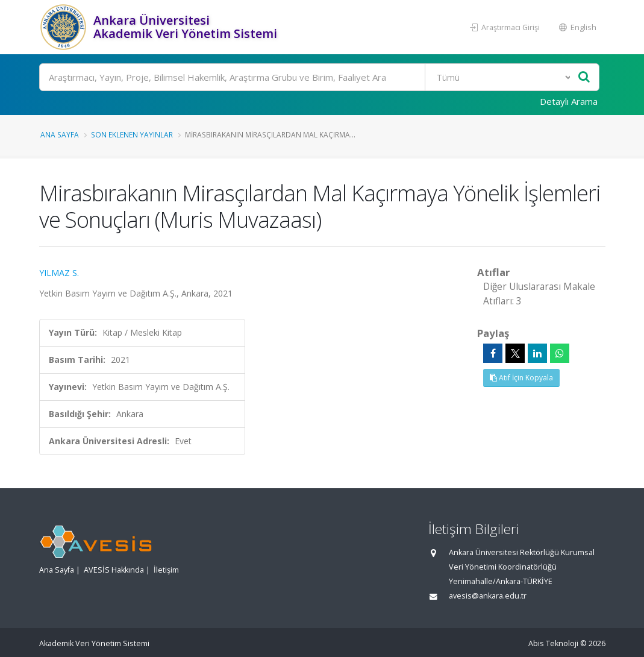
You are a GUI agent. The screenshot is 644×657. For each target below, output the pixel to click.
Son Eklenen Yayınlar (132, 134)
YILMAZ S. (59, 273)
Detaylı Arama (569, 101)
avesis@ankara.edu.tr (488, 596)
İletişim (166, 570)
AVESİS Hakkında (114, 570)
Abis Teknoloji (553, 643)
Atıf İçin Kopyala (521, 378)
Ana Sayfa (60, 134)
